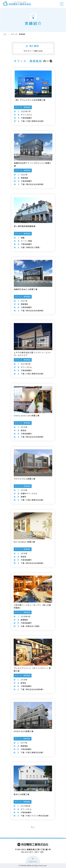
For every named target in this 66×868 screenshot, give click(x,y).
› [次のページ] (34, 827)
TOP (5, 34)
